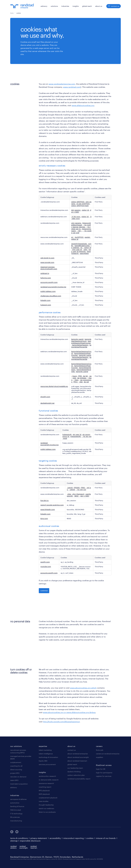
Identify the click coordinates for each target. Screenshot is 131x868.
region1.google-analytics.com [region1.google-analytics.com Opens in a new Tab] (52, 505)
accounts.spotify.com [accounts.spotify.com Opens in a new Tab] (49, 282)
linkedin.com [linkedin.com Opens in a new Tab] (45, 300)
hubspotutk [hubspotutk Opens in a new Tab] (67, 434)
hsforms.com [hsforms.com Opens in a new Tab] (46, 278)
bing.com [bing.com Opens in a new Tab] (44, 518)
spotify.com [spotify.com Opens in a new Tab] (45, 562)
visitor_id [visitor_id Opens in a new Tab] (85, 210)
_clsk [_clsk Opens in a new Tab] (81, 382)
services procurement (47, 764)
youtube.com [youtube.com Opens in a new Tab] (46, 567)
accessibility (55, 838)
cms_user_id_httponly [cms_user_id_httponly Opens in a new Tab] (81, 250)
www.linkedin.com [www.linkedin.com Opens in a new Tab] (48, 509)
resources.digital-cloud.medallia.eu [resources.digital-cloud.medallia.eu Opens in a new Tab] (54, 386)
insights (76, 6)
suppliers (100, 757)
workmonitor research (47, 776)
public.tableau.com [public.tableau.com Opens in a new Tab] (48, 291)
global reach (87, 6)
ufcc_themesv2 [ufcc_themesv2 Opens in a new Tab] (78, 494)
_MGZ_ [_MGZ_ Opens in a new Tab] (77, 496)
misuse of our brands (106, 838)
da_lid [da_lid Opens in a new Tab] (85, 376)
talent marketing (45, 750)
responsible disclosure (30, 841)
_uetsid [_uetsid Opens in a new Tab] (72, 490)
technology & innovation (48, 757)
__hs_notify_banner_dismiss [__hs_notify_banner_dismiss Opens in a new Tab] (81, 226)
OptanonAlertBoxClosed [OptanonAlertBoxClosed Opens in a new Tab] (81, 224)
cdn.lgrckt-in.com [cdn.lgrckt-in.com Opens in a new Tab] (47, 258)
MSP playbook (44, 794)
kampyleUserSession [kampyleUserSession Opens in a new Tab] (80, 345)
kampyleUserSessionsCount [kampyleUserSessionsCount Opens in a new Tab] (81, 340)
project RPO (15, 773)
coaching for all (16, 766)
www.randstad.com (72, 87)
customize (44, 591)
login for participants (104, 773)
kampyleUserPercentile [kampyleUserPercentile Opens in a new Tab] (81, 346)
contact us (72, 750)
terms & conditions (19, 838)
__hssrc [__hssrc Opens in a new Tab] (74, 376)
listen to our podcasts (47, 812)
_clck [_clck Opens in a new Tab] (74, 378)
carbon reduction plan (76, 775)
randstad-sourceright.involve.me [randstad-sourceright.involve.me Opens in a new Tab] (53, 287)
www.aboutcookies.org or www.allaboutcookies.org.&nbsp (69, 712)
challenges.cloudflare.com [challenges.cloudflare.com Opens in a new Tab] (51, 296)
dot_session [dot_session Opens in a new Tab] (76, 210)
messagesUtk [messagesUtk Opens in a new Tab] (76, 436)
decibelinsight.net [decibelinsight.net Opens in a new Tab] (47, 403)
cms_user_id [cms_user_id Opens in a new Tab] (77, 249)
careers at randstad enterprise (108, 754)
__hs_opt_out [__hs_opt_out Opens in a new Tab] (81, 490)
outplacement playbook (48, 798)
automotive (15, 803)
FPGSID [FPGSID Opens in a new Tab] (77, 488)
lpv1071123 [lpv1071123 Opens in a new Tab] (79, 237)
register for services (104, 776)
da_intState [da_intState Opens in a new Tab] (82, 378)
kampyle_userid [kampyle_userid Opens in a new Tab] (77, 339)
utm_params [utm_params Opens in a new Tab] (76, 223)
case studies (44, 801)
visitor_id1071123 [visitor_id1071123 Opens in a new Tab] (78, 202)
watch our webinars (46, 808)
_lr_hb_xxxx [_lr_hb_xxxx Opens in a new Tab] (76, 217)
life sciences (15, 817)
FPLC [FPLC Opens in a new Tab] (76, 382)
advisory (44, 6)
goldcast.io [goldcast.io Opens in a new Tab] (45, 273)
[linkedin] (12, 833)
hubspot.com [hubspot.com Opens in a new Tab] (46, 305)
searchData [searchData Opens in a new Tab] (84, 253)
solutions (54, 6)
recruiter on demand (18, 777)
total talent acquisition (19, 784)
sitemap (14, 841)
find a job (100, 750)
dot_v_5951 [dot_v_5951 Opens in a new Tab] (85, 496)
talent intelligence (46, 754)
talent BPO (14, 780)
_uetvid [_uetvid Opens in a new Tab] (70, 488)
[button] (109, 6)
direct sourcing (16, 769)
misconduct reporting (74, 838)
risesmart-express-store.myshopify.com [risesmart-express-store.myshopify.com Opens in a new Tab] (49, 268)
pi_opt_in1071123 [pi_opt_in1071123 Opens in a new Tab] (83, 204)
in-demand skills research (49, 780)
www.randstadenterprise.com (62, 84)
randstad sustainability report (79, 779)
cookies (90, 838)
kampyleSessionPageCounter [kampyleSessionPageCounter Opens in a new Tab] (81, 342)
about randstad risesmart (77, 761)
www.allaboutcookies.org (83, 105)
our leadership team (75, 768)
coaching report (45, 787)
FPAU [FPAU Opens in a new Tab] (83, 488)
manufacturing (16, 821)
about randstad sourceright (78, 757)
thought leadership (46, 805)
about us (99, 6)
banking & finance (17, 806)
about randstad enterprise (78, 754)
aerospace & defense (18, 799)
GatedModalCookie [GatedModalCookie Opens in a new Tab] (82, 246)
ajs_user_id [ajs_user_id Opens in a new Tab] (77, 434)
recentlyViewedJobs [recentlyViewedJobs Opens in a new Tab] (79, 244)
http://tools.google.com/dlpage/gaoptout (61, 722)
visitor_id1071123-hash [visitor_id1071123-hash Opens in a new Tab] (80, 206)
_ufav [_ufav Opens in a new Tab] (85, 249)
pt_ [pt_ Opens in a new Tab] (73, 237)
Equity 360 (43, 761)
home (12, 13)
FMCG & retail (16, 810)
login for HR (101, 769)
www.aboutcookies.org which (83, 688)
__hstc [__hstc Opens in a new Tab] (76, 380)
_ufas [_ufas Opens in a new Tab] (69, 494)
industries (65, 6)
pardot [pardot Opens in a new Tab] (87, 237)
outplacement (16, 762)
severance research (46, 783)
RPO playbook (44, 790)
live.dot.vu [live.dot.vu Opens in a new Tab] (45, 500)
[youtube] (17, 833)
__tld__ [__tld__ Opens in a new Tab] (80, 231)
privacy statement (39, 838)
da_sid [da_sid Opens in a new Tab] (86, 382)
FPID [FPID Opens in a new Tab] (80, 376)
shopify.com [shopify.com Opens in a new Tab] (45, 397)
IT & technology (16, 813)
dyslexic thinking (74, 772)
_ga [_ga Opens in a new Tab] (90, 376)
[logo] (22, 6)
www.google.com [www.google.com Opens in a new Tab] (47, 262)
